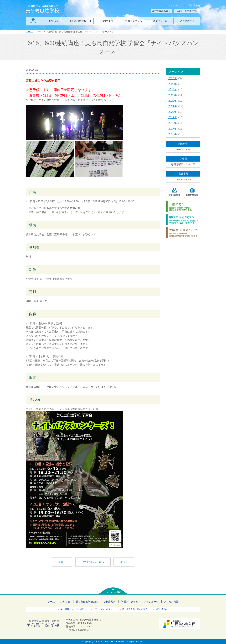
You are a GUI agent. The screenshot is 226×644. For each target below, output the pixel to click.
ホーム (33, 22)
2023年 (173, 95)
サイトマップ (175, 5)
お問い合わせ (193, 5)
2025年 (173, 84)
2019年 (173, 117)
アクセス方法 (187, 21)
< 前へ (62, 562)
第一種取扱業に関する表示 (135, 609)
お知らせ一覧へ (95, 562)
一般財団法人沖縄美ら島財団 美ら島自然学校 (48, 9)
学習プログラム (134, 21)
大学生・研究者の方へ (187, 11)
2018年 (173, 123)
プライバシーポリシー (104, 609)
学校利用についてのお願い (73, 609)
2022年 (173, 101)
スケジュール (160, 21)
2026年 (173, 78)
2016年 (173, 134)
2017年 (173, 129)
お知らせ (54, 21)
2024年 (173, 89)
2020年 (173, 112)
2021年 (173, 106)
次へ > (124, 562)
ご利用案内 (107, 21)
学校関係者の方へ (161, 11)
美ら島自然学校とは (80, 21)
